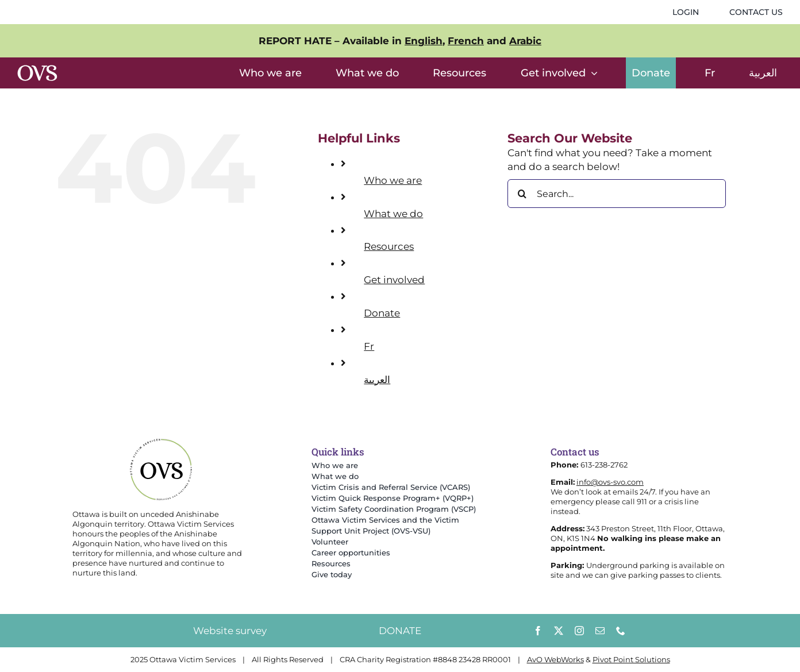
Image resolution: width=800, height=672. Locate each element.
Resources (389, 246)
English (424, 41)
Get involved (394, 280)
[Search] (522, 194)
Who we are (393, 180)
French (466, 41)
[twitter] (559, 631)
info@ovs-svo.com (610, 482)
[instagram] (579, 631)
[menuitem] (710, 73)
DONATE (400, 631)
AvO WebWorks (555, 659)
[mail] (600, 631)
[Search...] (617, 194)
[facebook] (538, 631)
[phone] (621, 631)
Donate (382, 313)
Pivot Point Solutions (631, 659)
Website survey (230, 631)
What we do (393, 214)
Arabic (525, 41)
